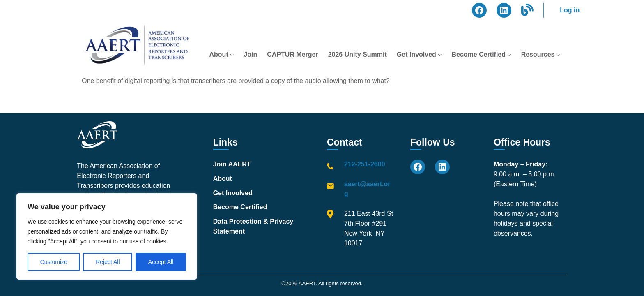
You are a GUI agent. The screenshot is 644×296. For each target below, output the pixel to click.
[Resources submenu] (558, 55)
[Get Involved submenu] (440, 55)
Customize (54, 262)
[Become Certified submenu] (509, 55)
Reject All (108, 262)
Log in (570, 10)
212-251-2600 (365, 164)
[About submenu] (232, 55)
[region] (107, 236)
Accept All (161, 262)
